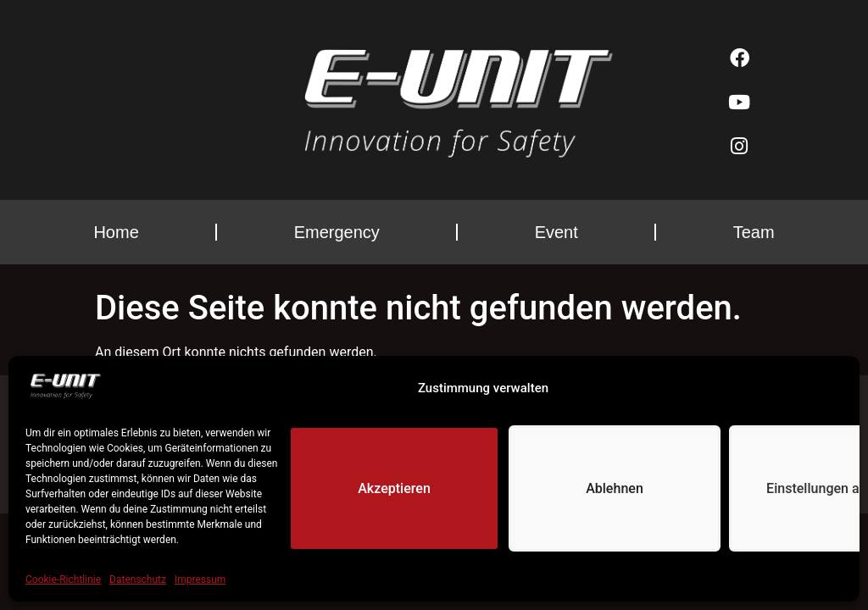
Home (116, 232)
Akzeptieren (394, 489)
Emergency (337, 232)
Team (754, 232)
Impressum (200, 579)
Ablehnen (614, 489)
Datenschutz (138, 579)
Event (556, 232)
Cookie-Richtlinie (63, 579)
